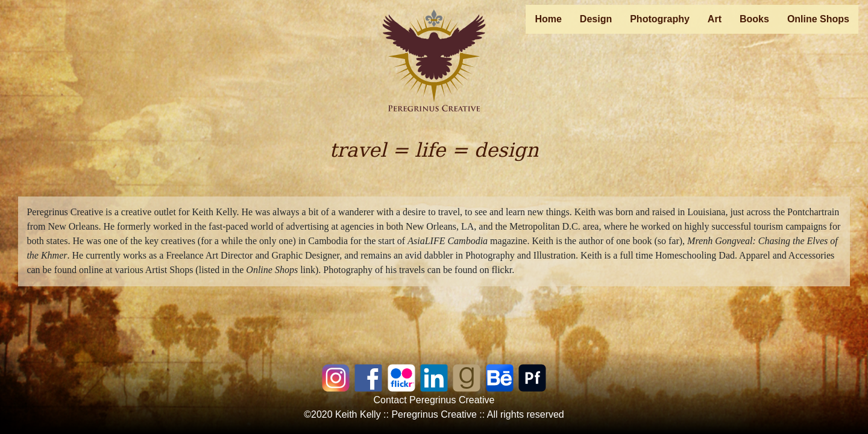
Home (548, 19)
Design (596, 19)
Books (754, 19)
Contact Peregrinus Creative (434, 400)
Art (715, 19)
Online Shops (818, 19)
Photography (660, 19)
